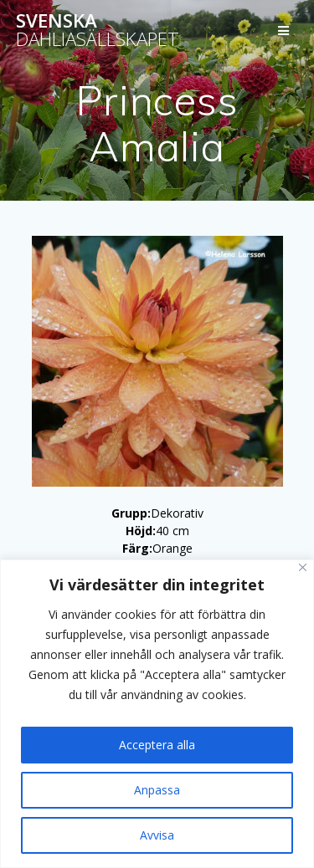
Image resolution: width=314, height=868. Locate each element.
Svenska (98, 31)
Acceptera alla (157, 745)
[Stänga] (303, 567)
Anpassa (157, 790)
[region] (157, 714)
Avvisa (157, 835)
